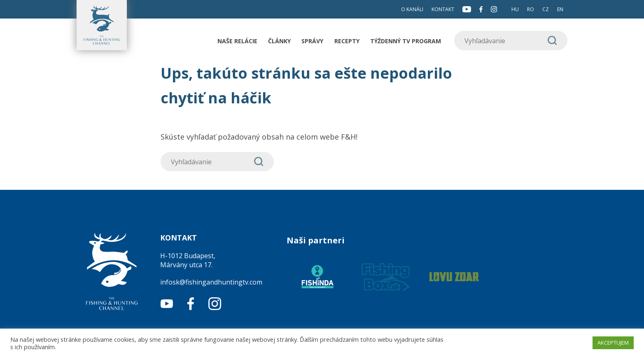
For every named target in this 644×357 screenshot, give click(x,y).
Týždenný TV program (406, 41)
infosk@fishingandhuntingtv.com (211, 282)
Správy (312, 41)
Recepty (347, 41)
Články (279, 41)
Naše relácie (237, 41)
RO (531, 9)
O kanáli (412, 9)
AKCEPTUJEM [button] (613, 343)
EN (560, 9)
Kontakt (443, 9)
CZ (546, 9)
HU (515, 9)
